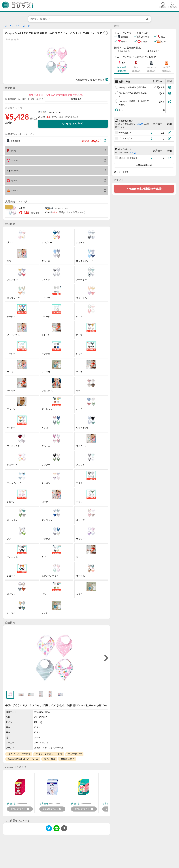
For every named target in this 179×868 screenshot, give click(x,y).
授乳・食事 (50, 759)
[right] (106, 658)
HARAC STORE (55, 112)
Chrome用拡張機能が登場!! (144, 189)
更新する (76, 99)
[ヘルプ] (152, 133)
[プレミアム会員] (170, 139)
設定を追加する (144, 165)
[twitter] (49, 829)
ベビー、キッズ (22, 26)
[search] (147, 19)
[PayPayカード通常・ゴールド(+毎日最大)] (170, 102)
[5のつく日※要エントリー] (170, 158)
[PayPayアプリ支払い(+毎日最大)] (170, 87)
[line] (57, 829)
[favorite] (106, 33)
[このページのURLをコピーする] (64, 829)
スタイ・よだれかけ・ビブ (49, 754)
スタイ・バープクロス (19, 754)
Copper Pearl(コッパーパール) (24, 759)
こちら (139, 124)
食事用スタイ (67, 759)
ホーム (8, 26)
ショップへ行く (73, 124)
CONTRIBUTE (75, 754)
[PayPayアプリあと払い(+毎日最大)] (170, 93)
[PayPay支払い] (170, 133)
